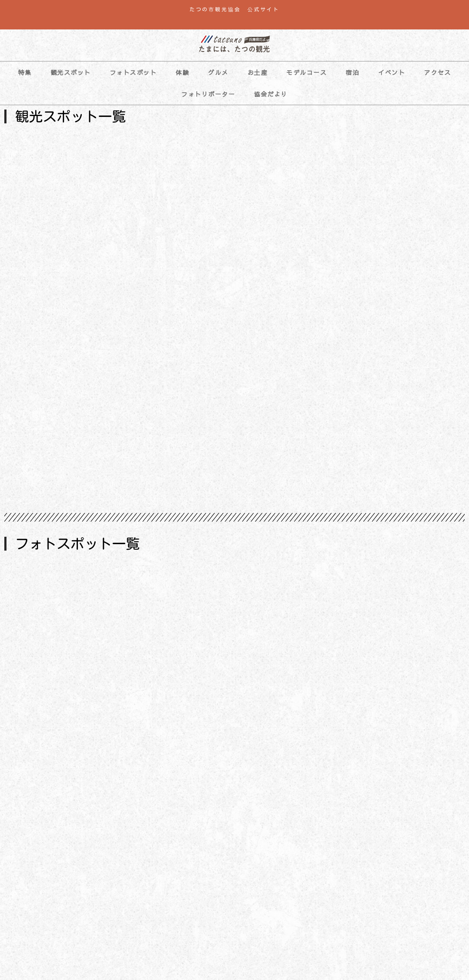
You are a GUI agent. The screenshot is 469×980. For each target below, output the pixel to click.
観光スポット (71, 72)
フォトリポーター (208, 94)
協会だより (271, 94)
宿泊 (352, 72)
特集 (25, 72)
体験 (182, 72)
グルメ (218, 72)
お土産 (258, 72)
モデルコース (307, 72)
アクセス (437, 72)
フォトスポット (133, 72)
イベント (392, 72)
